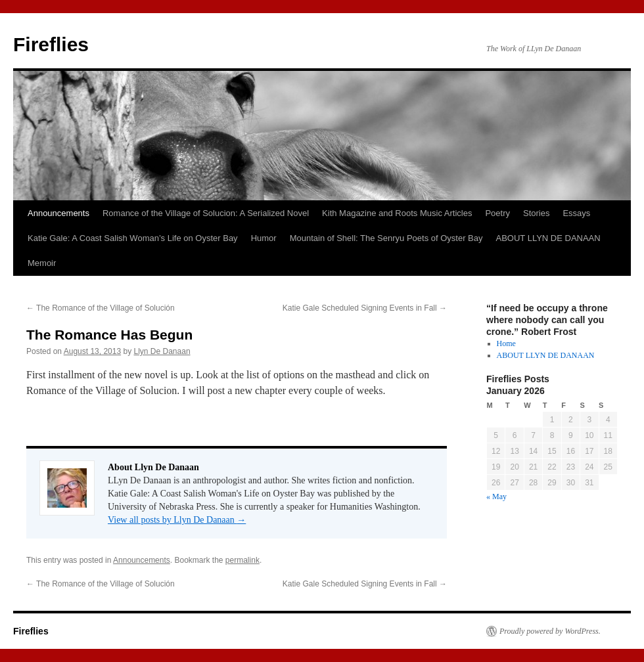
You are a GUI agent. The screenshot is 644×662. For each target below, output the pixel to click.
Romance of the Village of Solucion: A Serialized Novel (206, 213)
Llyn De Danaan (162, 351)
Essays (576, 213)
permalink (242, 560)
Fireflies (51, 44)
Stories (536, 213)
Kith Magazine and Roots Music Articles (397, 213)
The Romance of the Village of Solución (101, 308)
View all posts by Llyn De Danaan (177, 520)
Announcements (58, 213)
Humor (264, 238)
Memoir (42, 263)
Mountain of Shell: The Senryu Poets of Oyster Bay (386, 238)
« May (496, 496)
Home (506, 343)
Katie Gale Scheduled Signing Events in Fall (365, 308)
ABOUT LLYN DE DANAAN (548, 238)
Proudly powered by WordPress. (550, 631)
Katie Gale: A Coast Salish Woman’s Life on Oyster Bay (133, 238)
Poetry (497, 213)
